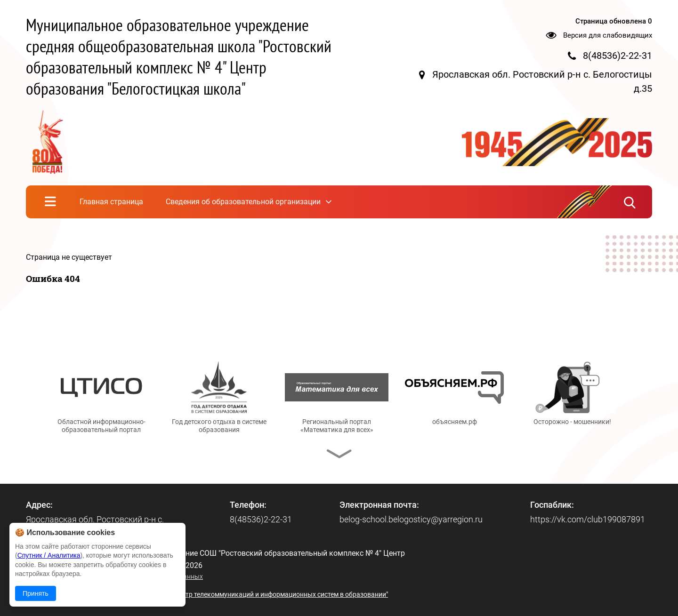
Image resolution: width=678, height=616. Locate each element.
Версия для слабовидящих (608, 35)
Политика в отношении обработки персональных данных (114, 576)
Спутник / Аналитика (49, 555)
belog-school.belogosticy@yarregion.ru (411, 519)
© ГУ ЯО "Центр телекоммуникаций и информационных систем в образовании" (267, 594)
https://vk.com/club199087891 (588, 519)
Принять (36, 593)
